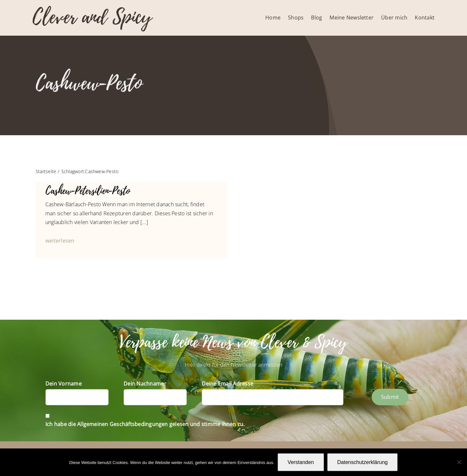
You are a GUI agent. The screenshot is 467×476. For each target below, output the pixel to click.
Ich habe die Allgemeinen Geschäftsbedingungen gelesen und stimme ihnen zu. (145, 424)
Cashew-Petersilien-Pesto (88, 191)
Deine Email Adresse (228, 384)
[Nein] (459, 462)
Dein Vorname (64, 384)
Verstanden (301, 462)
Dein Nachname (144, 384)
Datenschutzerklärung (363, 462)
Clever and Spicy (92, 17)
